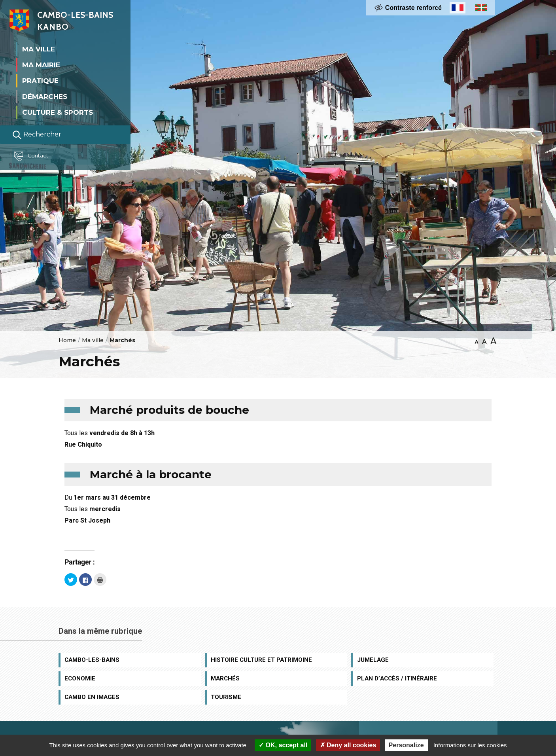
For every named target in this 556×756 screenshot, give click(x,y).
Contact (33, 156)
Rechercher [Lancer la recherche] (37, 135)
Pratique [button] (40, 81)
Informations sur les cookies (470, 745)
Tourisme (226, 697)
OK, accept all (283, 745)
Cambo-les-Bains (92, 660)
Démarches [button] (45, 97)
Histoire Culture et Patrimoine (261, 660)
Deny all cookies (348, 745)
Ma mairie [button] (41, 65)
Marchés (225, 678)
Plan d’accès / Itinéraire (397, 678)
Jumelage (373, 660)
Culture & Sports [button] (58, 112)
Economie (80, 678)
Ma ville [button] (39, 49)
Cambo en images (92, 697)
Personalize (406, 745)
